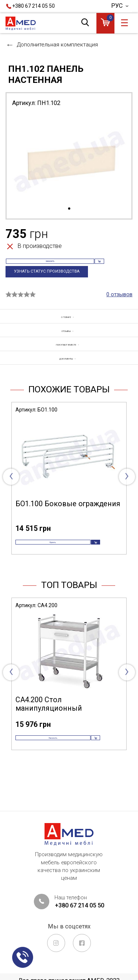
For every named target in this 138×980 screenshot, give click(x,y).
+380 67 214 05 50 (33, 6)
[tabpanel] (69, 159)
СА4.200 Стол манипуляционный (49, 734)
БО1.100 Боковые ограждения (68, 523)
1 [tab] (69, 209)
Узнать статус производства (51, 283)
